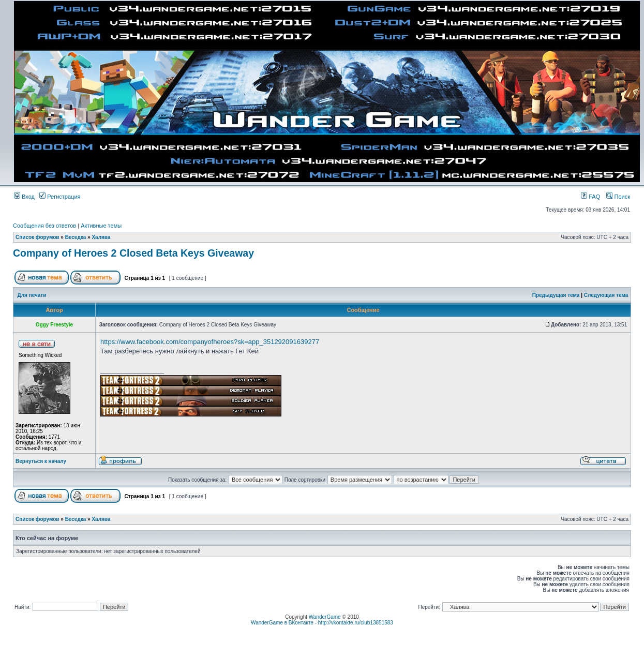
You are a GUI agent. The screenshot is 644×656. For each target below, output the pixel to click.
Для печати (32, 295)
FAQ (590, 197)
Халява (101, 237)
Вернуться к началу (41, 461)
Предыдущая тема (556, 295)
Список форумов (38, 237)
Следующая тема (606, 295)
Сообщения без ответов (44, 226)
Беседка (76, 237)
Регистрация (60, 197)
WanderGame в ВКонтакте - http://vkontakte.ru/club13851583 (322, 623)
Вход (24, 197)
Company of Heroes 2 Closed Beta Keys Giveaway (133, 253)
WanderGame (325, 617)
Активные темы (101, 226)
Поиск (618, 197)
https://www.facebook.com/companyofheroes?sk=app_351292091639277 (210, 342)
